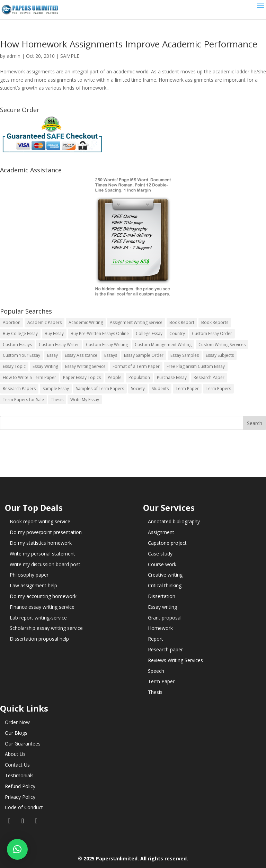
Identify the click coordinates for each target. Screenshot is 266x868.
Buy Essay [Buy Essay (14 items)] (54, 333)
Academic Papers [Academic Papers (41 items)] (45, 322)
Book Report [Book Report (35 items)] (182, 322)
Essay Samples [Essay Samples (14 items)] (185, 355)
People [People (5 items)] (115, 377)
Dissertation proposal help (39, 639)
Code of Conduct (24, 807)
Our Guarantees (23, 744)
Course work (162, 564)
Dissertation (162, 596)
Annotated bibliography (174, 521)
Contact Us (17, 765)
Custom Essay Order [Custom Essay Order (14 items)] (212, 333)
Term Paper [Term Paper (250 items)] (187, 388)
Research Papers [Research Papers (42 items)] (19, 388)
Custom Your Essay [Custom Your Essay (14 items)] (21, 355)
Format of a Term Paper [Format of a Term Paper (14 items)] (136, 366)
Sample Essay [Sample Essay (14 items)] (56, 388)
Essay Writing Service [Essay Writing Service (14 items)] (85, 366)
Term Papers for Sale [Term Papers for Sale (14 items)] (23, 400)
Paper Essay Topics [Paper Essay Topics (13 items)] (82, 377)
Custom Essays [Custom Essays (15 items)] (17, 345)
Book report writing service (40, 521)
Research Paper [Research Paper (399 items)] (209, 377)
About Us (15, 754)
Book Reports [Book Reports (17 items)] (215, 322)
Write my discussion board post (45, 564)
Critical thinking (165, 585)
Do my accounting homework (43, 596)
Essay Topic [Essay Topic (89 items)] (14, 366)
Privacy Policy (20, 797)
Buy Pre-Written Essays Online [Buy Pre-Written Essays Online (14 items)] (100, 333)
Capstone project (167, 543)
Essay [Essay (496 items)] (52, 355)
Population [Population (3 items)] (139, 377)
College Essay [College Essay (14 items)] (149, 333)
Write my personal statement (42, 554)
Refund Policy (20, 786)
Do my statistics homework (41, 543)
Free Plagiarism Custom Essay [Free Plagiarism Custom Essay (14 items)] (196, 366)
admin (14, 56)
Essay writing (162, 607)
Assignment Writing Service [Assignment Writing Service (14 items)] (136, 322)
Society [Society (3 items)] (138, 388)
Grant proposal (165, 618)
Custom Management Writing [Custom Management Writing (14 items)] (163, 345)
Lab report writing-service (38, 618)
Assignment (161, 532)
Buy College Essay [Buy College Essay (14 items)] (20, 333)
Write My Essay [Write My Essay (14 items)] (85, 400)
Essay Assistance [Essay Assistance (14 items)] (81, 355)
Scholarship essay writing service (46, 628)
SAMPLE (70, 56)
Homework (160, 628)
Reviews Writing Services (175, 660)
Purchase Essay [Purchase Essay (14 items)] (172, 377)
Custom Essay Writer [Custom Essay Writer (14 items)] (59, 345)
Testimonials (19, 775)
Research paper (165, 649)
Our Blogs (16, 733)
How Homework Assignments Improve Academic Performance (129, 44)
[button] (17, 849)
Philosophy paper (29, 575)
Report (156, 639)
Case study (160, 554)
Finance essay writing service (42, 607)
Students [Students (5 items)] (160, 388)
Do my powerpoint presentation (46, 532)
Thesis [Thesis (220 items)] (57, 400)
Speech (156, 671)
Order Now (17, 722)
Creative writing (165, 575)
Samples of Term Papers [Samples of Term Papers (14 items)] (100, 388)
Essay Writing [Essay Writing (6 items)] (45, 366)
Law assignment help (33, 585)
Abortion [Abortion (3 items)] (12, 322)
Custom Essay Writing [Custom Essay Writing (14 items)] (107, 345)
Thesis (155, 692)
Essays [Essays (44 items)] (111, 355)
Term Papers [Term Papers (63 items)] (218, 388)
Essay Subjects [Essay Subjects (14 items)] (220, 355)
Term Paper (161, 681)
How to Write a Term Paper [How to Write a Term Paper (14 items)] (29, 377)
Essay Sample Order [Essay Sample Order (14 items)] (144, 355)
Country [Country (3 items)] (177, 333)
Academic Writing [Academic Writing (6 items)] (86, 322)
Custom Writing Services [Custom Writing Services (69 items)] (222, 345)
